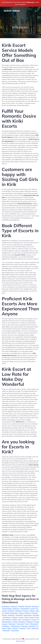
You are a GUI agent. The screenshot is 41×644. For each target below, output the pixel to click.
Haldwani (16, 609)
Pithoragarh (34, 624)
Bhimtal (28, 606)
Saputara (32, 626)
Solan (9, 628)
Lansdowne (26, 620)
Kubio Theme (20, 641)
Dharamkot (28, 615)
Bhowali (28, 613)
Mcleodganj (6, 606)
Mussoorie (14, 606)
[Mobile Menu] (36, 11)
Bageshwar (14, 613)
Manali (15, 622)
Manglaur (22, 622)
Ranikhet (12, 611)
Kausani (32, 617)
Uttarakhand (25, 609)
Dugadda (36, 615)
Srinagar (15, 628)
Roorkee (26, 611)
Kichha (15, 620)
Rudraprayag (16, 626)
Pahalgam (12, 624)
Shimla (32, 611)
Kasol (26, 617)
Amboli (7, 613)
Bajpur (22, 613)
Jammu (33, 609)
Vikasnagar (15, 630)
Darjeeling (19, 615)
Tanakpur (23, 628)
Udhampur (35, 628)
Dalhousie (11, 615)
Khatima (8, 620)
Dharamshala (7, 609)
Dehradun (35, 606)
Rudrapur (25, 626)
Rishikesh (19, 611)
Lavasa (34, 620)
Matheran (30, 622)
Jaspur (21, 617)
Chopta (4, 615)
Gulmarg (15, 617)
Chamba (35, 613)
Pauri (27, 624)
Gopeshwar (7, 617)
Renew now (30, 2)
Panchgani (20, 624)
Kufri (20, 620)
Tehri (29, 628)
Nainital (22, 606)
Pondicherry (6, 626)
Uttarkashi (6, 630)
